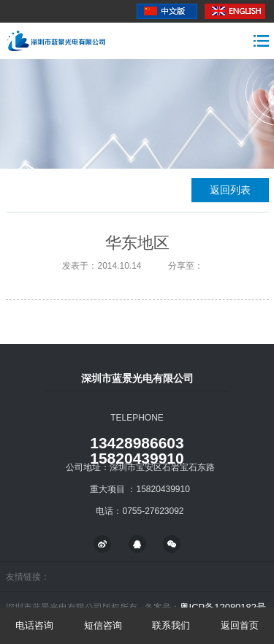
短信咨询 (103, 625)
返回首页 (240, 625)
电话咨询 (34, 625)
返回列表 (230, 190)
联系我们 (171, 625)
